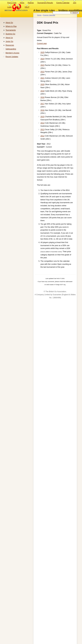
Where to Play (11, 26)
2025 (42, 52)
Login (9, 7)
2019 (42, 91)
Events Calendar (63, 3)
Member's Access (12, 53)
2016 (42, 110)
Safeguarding (11, 49)
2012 (42, 136)
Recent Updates (12, 57)
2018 (42, 97)
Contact (18, 7)
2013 (42, 130)
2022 (42, 72)
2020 (42, 84)
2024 (42, 59)
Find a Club (12, 3)
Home (39, 15)
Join (75, 3)
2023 (42, 65)
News (22, 3)
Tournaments (11, 30)
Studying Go (10, 34)
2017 (42, 104)
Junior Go (9, 41)
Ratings (31, 3)
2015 (42, 117)
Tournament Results (45, 3)
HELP (27, 7)
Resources (10, 45)
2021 (42, 78)
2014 (42, 123)
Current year (42, 43)
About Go (9, 23)
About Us (9, 38)
